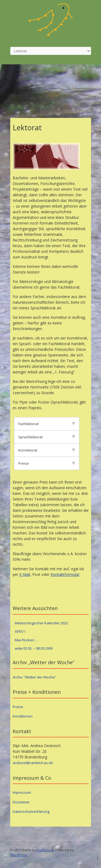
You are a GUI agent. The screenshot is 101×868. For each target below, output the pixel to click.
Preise (18, 707)
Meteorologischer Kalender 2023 (41, 623)
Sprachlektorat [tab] (47, 437)
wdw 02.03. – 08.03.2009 (34, 648)
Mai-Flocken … (26, 640)
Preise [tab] (47, 463)
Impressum (22, 792)
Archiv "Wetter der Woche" (34, 677)
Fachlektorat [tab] (47, 424)
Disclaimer (21, 802)
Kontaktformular (65, 574)
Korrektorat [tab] (47, 450)
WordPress (19, 855)
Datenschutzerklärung (31, 811)
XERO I (20, 631)
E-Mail (25, 574)
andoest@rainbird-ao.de (33, 763)
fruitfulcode (46, 850)
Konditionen (23, 716)
